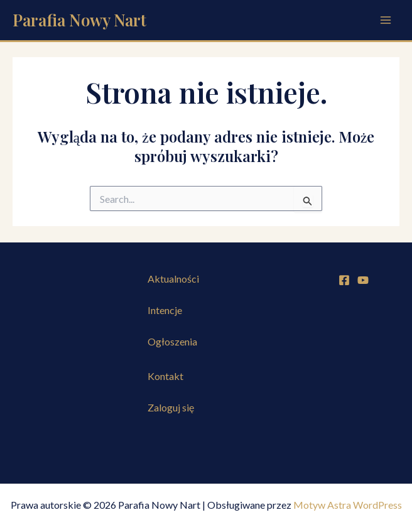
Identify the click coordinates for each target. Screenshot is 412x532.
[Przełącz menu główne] (386, 20)
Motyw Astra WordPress (348, 505)
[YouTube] (363, 280)
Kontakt (165, 376)
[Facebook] (344, 280)
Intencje (165, 310)
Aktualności (173, 279)
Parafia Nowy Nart (79, 20)
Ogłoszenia (172, 341)
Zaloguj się (171, 407)
